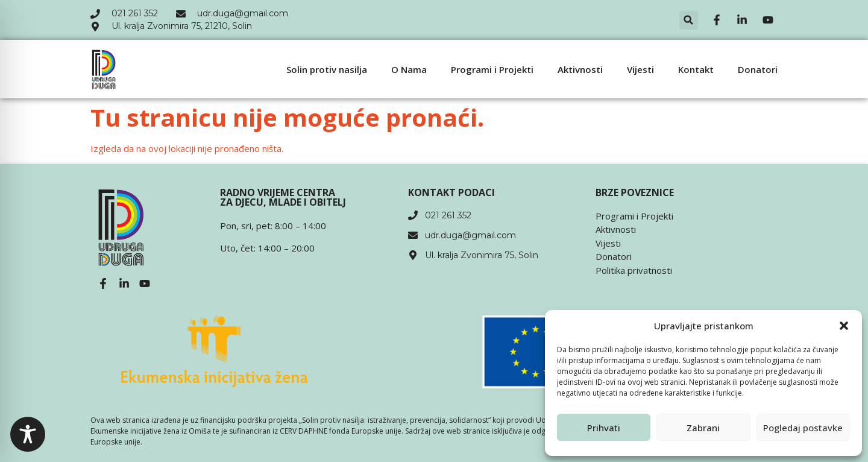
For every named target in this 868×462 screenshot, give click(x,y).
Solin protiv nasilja (327, 69)
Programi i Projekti (492, 69)
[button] (844, 326)
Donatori (758, 69)
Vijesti (640, 69)
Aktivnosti (580, 69)
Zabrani (703, 428)
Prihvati (604, 428)
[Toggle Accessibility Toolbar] (28, 434)
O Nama (409, 69)
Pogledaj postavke (803, 428)
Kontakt (696, 69)
